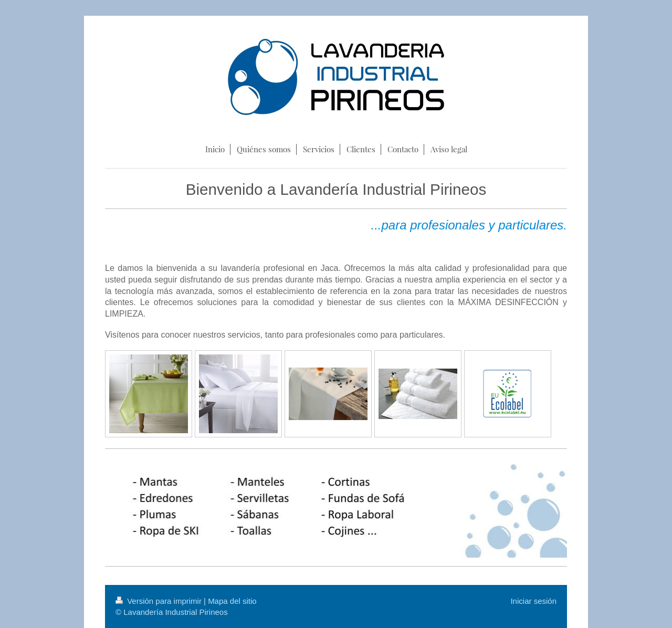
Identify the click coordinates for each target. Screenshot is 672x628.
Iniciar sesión (533, 601)
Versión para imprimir (160, 601)
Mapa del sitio (232, 601)
